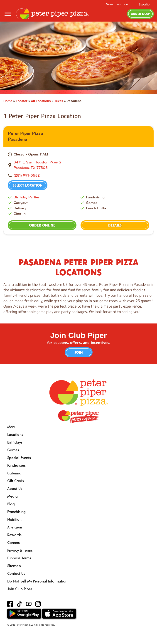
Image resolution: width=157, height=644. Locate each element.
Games (13, 450)
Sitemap (14, 566)
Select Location (117, 4)
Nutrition (14, 519)
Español (145, 4)
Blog (11, 504)
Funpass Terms (19, 558)
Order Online (42, 225)
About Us (15, 488)
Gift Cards (16, 481)
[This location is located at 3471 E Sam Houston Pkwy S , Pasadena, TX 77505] (81, 165)
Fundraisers (16, 465)
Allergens (15, 527)
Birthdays (15, 442)
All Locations (41, 101)
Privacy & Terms (20, 550)
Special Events (19, 458)
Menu (12, 427)
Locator (21, 101)
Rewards (14, 535)
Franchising (16, 512)
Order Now (140, 14)
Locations (15, 434)
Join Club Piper (20, 589)
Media (12, 496)
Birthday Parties (27, 197)
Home (8, 101)
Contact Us (16, 573)
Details (115, 225)
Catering (14, 473)
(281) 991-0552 (27, 175)
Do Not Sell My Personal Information (37, 581)
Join (79, 352)
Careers (13, 542)
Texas (59, 101)
